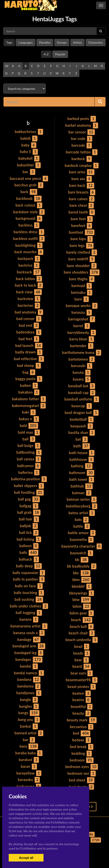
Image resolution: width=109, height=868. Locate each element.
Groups (62, 42)
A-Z (46, 54)
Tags (9, 42)
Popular (60, 54)
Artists (77, 42)
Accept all (26, 858)
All (7, 66)
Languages (26, 42)
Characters (96, 42)
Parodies (45, 42)
